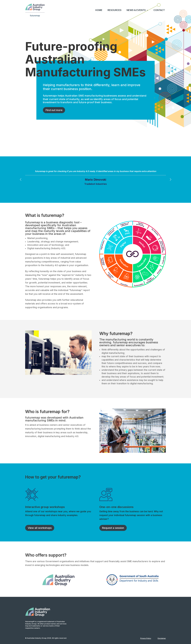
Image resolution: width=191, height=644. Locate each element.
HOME (99, 10)
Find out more (54, 110)
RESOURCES (114, 10)
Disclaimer (162, 638)
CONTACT (159, 10)
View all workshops (40, 528)
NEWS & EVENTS (136, 10)
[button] (171, 180)
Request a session (113, 528)
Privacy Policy (146, 638)
